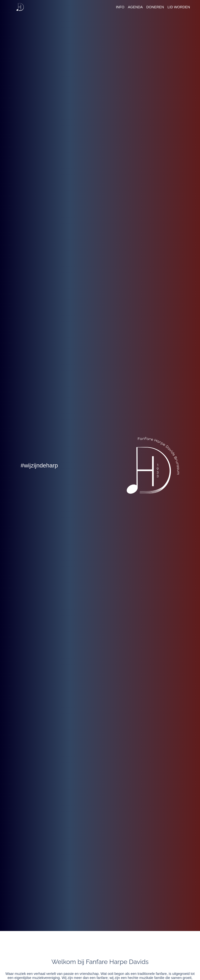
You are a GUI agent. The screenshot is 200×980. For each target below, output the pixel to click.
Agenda (135, 7)
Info (120, 7)
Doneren (155, 7)
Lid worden (179, 7)
